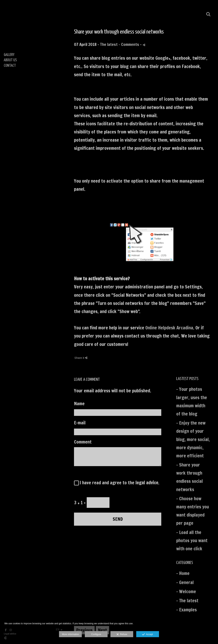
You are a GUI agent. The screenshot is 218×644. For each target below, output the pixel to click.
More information (70, 634)
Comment (83, 442)
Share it (81, 358)
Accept (148, 635)
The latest (109, 44)
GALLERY (9, 55)
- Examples (187, 610)
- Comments (129, 44)
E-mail (80, 423)
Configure (96, 634)
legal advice (147, 483)
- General (185, 582)
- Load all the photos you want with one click (192, 540)
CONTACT (10, 66)
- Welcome (186, 591)
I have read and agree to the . (118, 483)
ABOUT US (10, 60)
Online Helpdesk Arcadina (169, 328)
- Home (183, 573)
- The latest (187, 601)
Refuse (122, 635)
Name (79, 404)
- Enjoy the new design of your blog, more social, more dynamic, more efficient (193, 439)
